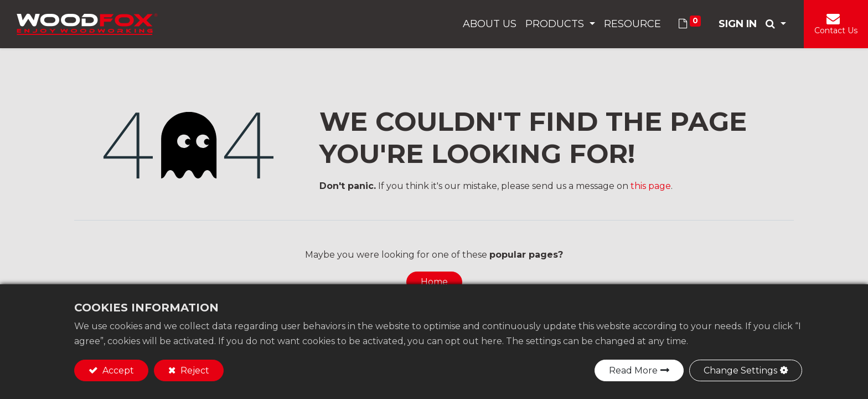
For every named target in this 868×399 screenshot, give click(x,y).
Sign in (738, 24)
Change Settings (740, 370)
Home (434, 282)
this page (651, 186)
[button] (776, 24)
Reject (194, 370)
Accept (117, 370)
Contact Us (836, 30)
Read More (633, 370)
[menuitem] (490, 24)
